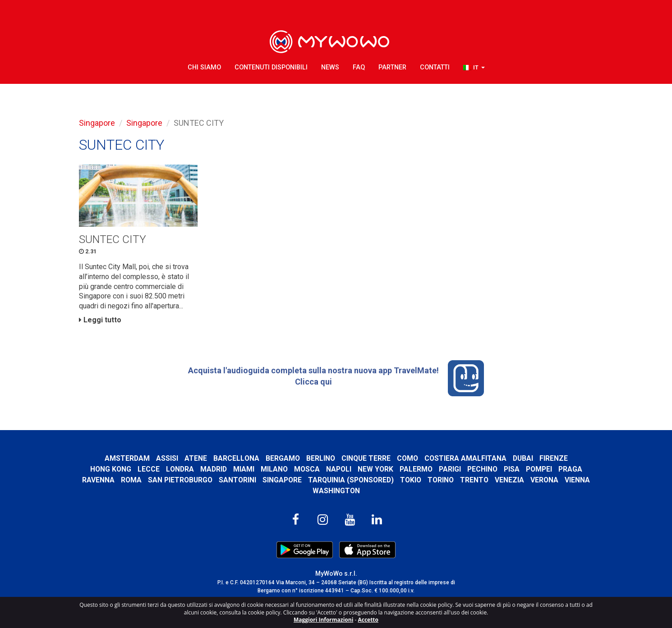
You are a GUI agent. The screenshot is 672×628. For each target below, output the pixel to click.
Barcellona (236, 458)
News (330, 67)
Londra (180, 469)
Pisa (512, 469)
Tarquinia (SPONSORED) (351, 480)
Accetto (368, 620)
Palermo (416, 469)
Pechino (482, 469)
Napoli (339, 469)
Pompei (539, 469)
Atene (196, 458)
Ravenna (98, 480)
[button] (474, 68)
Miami (244, 469)
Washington (336, 491)
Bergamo (283, 458)
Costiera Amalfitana (465, 458)
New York (375, 469)
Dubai (523, 458)
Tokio (411, 480)
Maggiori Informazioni (323, 620)
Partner (392, 67)
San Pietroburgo (180, 480)
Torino (441, 480)
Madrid (214, 469)
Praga (570, 469)
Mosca (307, 469)
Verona (544, 480)
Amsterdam (127, 458)
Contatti (435, 67)
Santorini (237, 480)
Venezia (509, 480)
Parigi (450, 469)
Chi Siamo (204, 67)
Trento (474, 480)
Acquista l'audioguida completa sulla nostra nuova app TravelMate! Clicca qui (336, 378)
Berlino (321, 458)
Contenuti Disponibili (271, 67)
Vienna (577, 480)
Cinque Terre (366, 458)
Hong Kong (111, 469)
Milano (274, 469)
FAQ (359, 67)
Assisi (167, 458)
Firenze (554, 458)
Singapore (97, 123)
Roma (131, 480)
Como (407, 458)
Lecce (149, 469)
